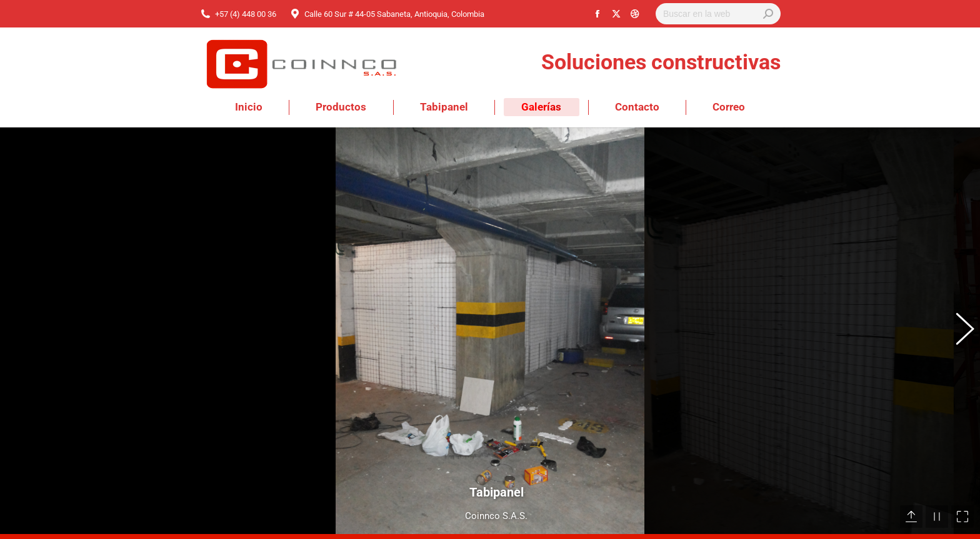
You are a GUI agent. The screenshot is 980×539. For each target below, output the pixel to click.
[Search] (718, 14)
